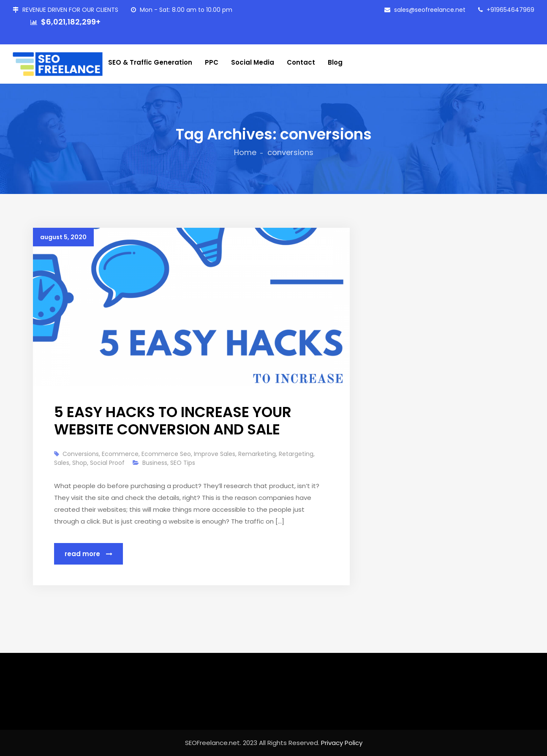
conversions (81, 454)
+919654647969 (506, 10)
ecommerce (120, 454)
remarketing (257, 454)
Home (245, 152)
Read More (88, 554)
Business (155, 463)
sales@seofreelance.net (425, 10)
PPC (212, 62)
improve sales (215, 454)
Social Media (253, 62)
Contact (301, 62)
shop (80, 463)
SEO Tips (183, 463)
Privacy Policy (342, 743)
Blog (335, 62)
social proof (107, 463)
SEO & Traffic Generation (150, 62)
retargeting (296, 454)
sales (62, 463)
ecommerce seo (166, 454)
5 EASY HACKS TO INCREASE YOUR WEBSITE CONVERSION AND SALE (173, 421)
